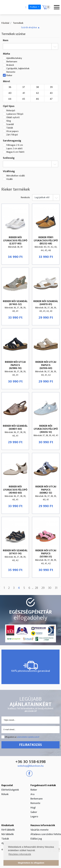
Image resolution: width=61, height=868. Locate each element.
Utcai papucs (12, 131)
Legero (34, 817)
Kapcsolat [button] (7, 785)
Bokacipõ (11, 111)
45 (24, 99)
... (33, 588)
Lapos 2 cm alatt (14, 149)
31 (56, 588)
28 (36, 588)
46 (37, 99)
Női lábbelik (8, 834)
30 (50, 588)
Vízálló (9, 179)
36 (10, 87)
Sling (9, 121)
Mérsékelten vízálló (16, 176)
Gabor (34, 812)
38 (37, 87)
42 (37, 93)
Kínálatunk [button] (8, 825)
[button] (30, 28)
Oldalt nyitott (13, 118)
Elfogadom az (22, 737)
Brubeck (10, 65)
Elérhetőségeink (10, 790)
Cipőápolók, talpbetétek (18, 69)
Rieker (9, 76)
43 (51, 93)
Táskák (10, 128)
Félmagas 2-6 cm (15, 145)
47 (51, 99)
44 (10, 99)
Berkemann (12, 62)
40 (10, 93)
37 (24, 87)
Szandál (10, 124)
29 (43, 588)
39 (51, 87)
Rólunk (5, 794)
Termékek (18, 23)
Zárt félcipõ (12, 135)
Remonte (11, 72)
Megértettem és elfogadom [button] (31, 863)
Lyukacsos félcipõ (15, 114)
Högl (33, 808)
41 (24, 93)
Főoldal (5, 23)
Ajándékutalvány (14, 58)
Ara (32, 794)
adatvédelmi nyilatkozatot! (28, 737)
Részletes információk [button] (20, 854)
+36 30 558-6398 (30, 762)
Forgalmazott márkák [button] (43, 785)
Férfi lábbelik (8, 830)
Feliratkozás (30, 745)
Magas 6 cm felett (15, 152)
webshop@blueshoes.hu (31, 766)
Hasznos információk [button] (43, 825)
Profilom (34, 7)
